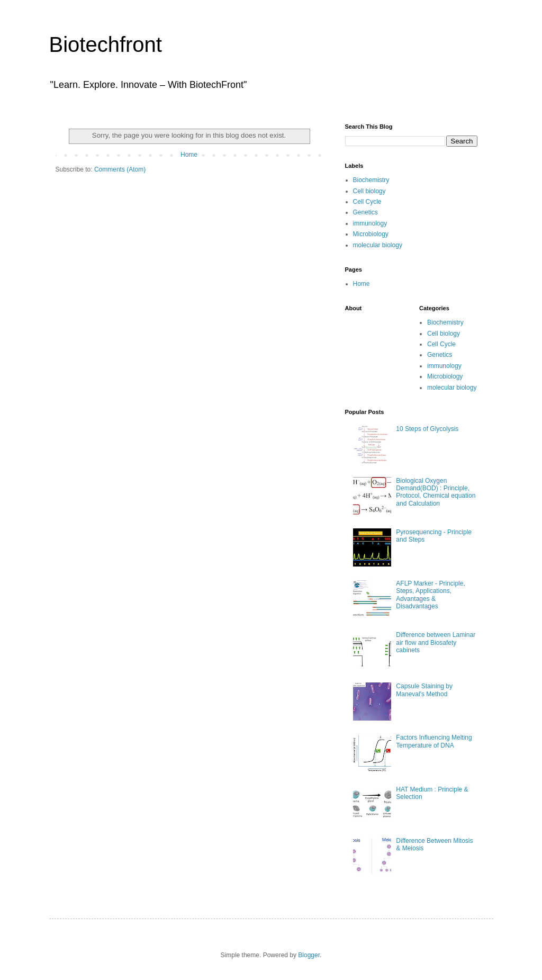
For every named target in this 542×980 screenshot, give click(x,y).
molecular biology (378, 245)
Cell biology (369, 191)
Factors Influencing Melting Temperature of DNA (434, 741)
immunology (370, 223)
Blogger (309, 955)
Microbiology (371, 234)
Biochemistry (371, 180)
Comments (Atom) (120, 169)
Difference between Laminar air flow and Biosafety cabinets (436, 642)
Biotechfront (106, 44)
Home (189, 155)
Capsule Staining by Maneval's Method (424, 690)
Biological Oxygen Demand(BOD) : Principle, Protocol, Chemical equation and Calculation (436, 492)
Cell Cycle (367, 202)
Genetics (365, 212)
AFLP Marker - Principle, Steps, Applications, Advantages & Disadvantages (430, 595)
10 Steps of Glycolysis (427, 429)
